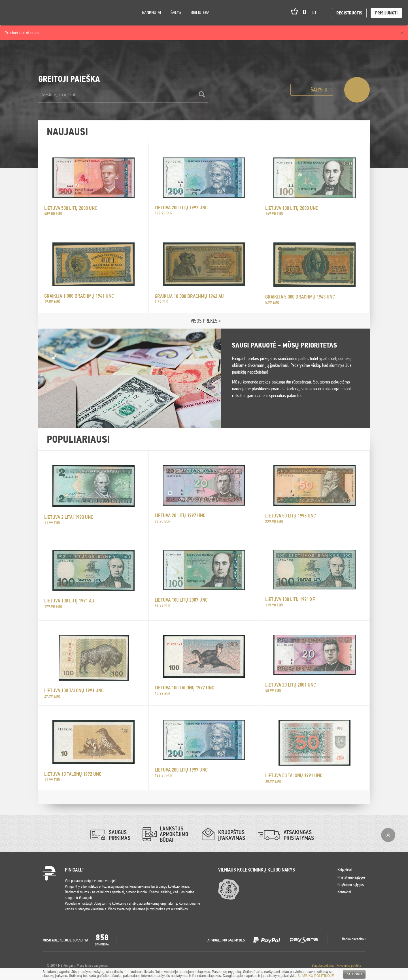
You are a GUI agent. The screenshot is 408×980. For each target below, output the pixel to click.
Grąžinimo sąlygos (351, 885)
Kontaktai (344, 892)
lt (316, 12)
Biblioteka (200, 12)
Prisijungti (386, 13)
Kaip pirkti (345, 870)
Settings (37, 20)
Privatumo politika (349, 965)
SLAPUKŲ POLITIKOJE (316, 976)
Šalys (176, 12)
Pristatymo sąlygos (351, 877)
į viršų (388, 835)
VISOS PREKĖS (204, 321)
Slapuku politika (323, 965)
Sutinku (354, 974)
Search (52, 20)
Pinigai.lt (13, 13)
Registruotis (349, 13)
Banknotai (151, 12)
